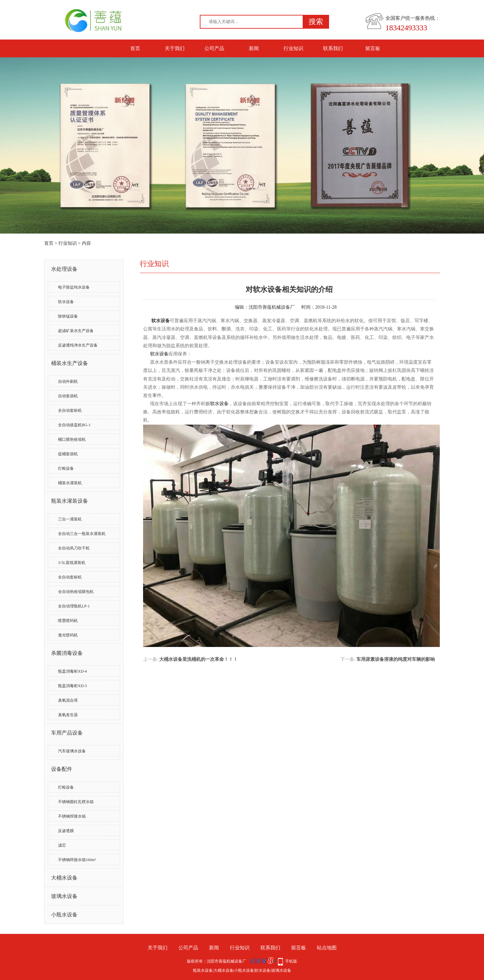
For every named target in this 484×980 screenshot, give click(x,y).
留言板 (373, 48)
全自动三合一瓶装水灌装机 (82, 534)
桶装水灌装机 (70, 483)
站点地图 (327, 948)
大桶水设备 (64, 878)
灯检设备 (66, 468)
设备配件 (62, 769)
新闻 (254, 48)
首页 (135, 48)
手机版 (291, 961)
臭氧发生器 (68, 715)
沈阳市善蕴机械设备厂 (272, 307)
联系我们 (333, 48)
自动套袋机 (68, 396)
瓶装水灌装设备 (70, 501)
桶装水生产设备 (70, 363)
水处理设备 (64, 269)
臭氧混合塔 (68, 700)
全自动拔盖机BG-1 (74, 425)
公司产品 (214, 48)
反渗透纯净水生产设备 (78, 345)
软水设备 (66, 302)
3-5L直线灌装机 (72, 563)
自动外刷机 (68, 381)
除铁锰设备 (68, 316)
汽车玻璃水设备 (72, 751)
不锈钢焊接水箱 (72, 816)
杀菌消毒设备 (67, 653)
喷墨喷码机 (68, 621)
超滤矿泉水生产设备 (76, 331)
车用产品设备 (67, 733)
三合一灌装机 (70, 519)
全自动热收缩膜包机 (76, 592)
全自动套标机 (70, 410)
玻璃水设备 (64, 896)
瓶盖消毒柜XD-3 (72, 686)
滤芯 (62, 845)
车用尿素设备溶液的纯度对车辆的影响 (396, 659)
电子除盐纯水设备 (74, 287)
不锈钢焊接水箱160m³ (77, 860)
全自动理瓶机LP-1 (74, 606)
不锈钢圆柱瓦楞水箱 (76, 802)
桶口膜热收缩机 (72, 439)
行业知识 (293, 48)
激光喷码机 (68, 635)
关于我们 (175, 48)
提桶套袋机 (68, 454)
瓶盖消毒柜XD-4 (72, 671)
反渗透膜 (66, 831)
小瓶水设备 (64, 915)
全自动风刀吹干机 (74, 548)
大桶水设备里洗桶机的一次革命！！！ (198, 659)
